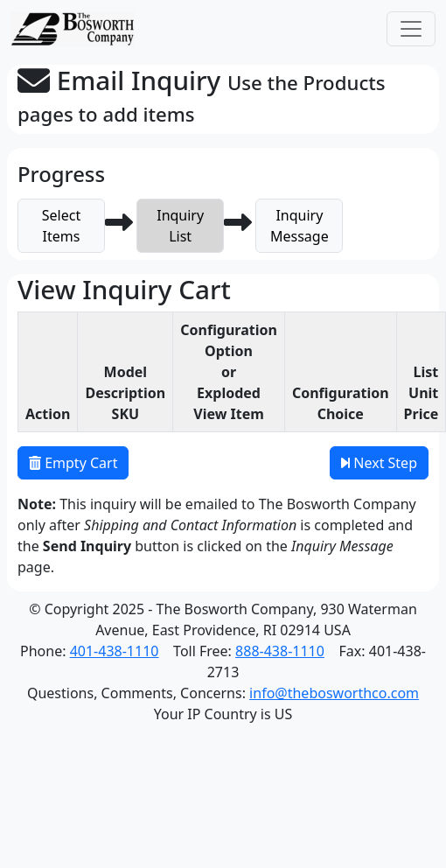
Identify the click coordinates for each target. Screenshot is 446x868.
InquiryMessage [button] (300, 226)
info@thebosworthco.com (334, 693)
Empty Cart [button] (73, 463)
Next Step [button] (379, 463)
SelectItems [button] (61, 226)
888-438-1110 (280, 651)
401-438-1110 (115, 651)
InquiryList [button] (180, 226)
